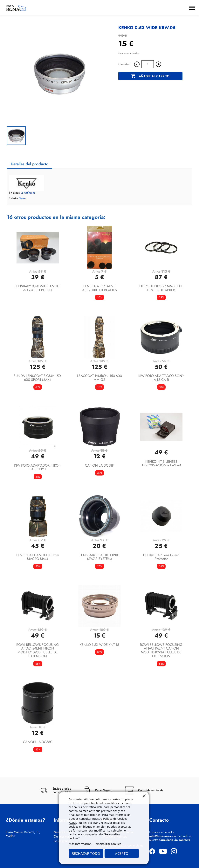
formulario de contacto (175, 840)
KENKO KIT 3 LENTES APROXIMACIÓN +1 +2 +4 (161, 463)
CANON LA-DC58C (38, 742)
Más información (80, 844)
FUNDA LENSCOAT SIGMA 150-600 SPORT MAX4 (38, 378)
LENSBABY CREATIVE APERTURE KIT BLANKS (99, 288)
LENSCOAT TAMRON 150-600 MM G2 (99, 378)
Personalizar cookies (107, 844)
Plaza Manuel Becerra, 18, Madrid (23, 834)
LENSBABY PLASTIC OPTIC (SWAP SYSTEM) (99, 557)
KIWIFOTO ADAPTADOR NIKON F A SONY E (38, 467)
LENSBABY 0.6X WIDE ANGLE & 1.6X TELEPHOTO (38, 288)
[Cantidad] (148, 64)
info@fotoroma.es (161, 836)
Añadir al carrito (150, 76)
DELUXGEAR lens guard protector (161, 557)
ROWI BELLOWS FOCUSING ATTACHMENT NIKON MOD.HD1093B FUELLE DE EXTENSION (38, 650)
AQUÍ (72, 823)
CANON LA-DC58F (99, 465)
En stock (14, 193)
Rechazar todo (86, 853)
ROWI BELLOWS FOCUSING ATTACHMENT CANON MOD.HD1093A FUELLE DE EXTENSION (161, 650)
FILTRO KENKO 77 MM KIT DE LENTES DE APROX (161, 288)
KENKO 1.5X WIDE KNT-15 (99, 645)
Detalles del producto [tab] (30, 164)
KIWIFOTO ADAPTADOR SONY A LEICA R (161, 378)
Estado (13, 198)
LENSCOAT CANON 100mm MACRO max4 (38, 557)
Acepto (122, 853)
